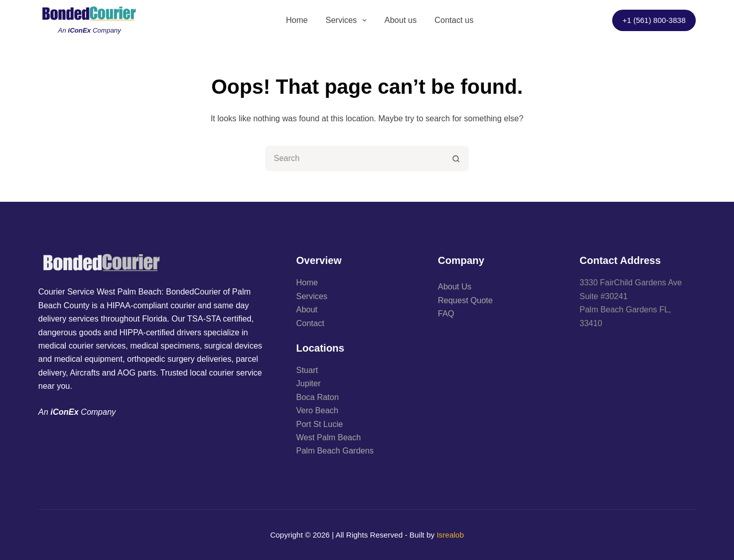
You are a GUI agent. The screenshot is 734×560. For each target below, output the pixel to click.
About (307, 310)
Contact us (454, 20)
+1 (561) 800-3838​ (654, 20)
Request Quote (465, 300)
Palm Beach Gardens (335, 451)
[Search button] (456, 158)
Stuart (307, 370)
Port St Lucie (320, 424)
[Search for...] (354, 158)
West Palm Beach (329, 437)
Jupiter (308, 383)
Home (297, 20)
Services (348, 20)
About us (400, 20)
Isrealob (450, 535)
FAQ (446, 314)
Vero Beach (317, 410)
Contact (310, 323)
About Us (455, 287)
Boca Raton (318, 397)
